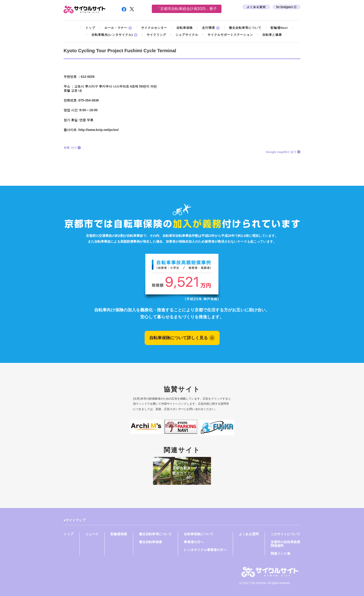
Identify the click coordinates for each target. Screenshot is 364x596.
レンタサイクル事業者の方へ (205, 550)
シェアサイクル (187, 35)
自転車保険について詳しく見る (179, 338)
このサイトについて (286, 534)
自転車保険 (185, 28)
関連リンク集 (281, 554)
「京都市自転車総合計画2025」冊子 (187, 9)
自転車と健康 (272, 35)
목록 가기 (70, 148)
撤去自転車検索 (151, 542)
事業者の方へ (194, 542)
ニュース (92, 534)
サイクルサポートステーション (230, 35)
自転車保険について (199, 534)
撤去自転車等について (245, 28)
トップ (90, 28)
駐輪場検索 (119, 534)
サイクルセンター (154, 28)
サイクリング (156, 35)
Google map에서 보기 (281, 152)
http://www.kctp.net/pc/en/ (99, 130)
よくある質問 (249, 534)
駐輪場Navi (279, 28)
